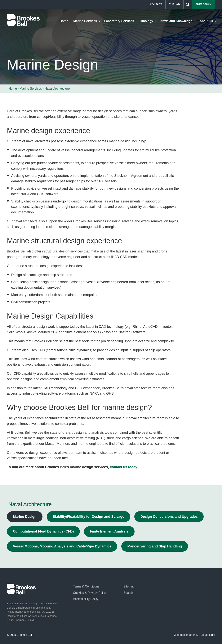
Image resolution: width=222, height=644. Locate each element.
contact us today (124, 467)
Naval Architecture (30, 504)
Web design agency (186, 635)
